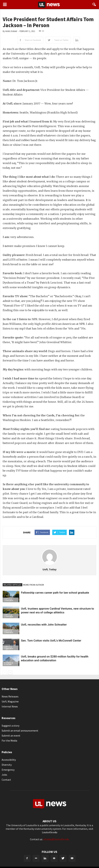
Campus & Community (8, 600)
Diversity (7, 765)
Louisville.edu (50, 832)
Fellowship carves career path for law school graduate (55, 593)
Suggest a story (10, 726)
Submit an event (11, 736)
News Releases (10, 696)
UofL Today (11, 31)
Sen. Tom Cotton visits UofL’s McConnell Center (51, 641)
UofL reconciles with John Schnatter (44, 625)
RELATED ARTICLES (12, 585)
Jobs (4, 775)
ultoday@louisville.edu (56, 839)
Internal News (10, 706)
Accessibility (9, 760)
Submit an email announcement (20, 731)
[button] (94, 4)
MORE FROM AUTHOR (34, 585)
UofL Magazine (10, 701)
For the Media (9, 741)
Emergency (8, 770)
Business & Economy (8, 664)
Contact (6, 780)
